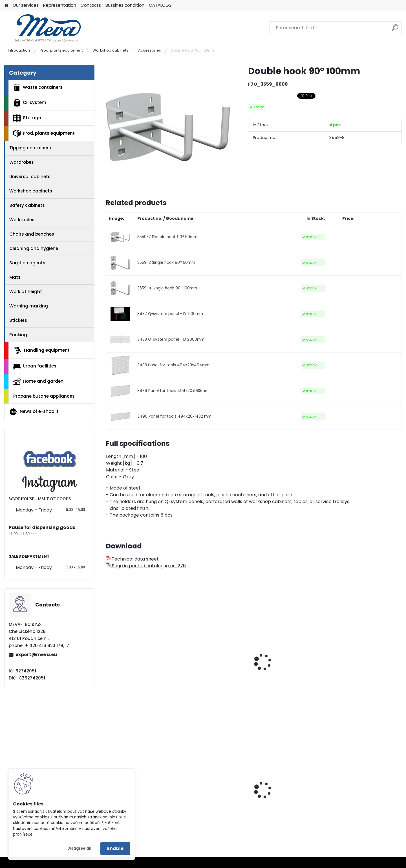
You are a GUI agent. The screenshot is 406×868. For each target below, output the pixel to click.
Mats (15, 277)
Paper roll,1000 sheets (358, 800)
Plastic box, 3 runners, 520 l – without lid (291, 802)
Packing (18, 335)
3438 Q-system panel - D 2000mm (171, 339)
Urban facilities (35, 366)
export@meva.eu (36, 655)
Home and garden (38, 381)
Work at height (26, 292)
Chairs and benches (32, 234)
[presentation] (108, 656)
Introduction (19, 50)
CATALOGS (160, 5)
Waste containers (38, 87)
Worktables (22, 220)
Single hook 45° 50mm (135, 676)
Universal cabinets (30, 177)
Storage (27, 118)
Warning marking (29, 306)
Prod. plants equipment (61, 50)
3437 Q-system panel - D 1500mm (170, 314)
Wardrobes (22, 162)
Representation (60, 5)
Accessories (150, 50)
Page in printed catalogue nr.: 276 (146, 566)
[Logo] (43, 28)
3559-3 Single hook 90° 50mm (166, 263)
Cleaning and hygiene (34, 248)
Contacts (91, 5)
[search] (395, 30)
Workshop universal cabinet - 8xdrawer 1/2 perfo (366, 678)
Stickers (18, 320)
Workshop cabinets (110, 50)
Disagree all (79, 848)
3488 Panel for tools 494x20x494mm (173, 365)
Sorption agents (27, 263)
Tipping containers (30, 148)
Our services (26, 5)
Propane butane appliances (44, 396)
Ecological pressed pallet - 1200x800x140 (140, 802)
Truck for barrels (203, 805)
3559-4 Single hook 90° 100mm (167, 288)
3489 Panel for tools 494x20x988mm (173, 391)
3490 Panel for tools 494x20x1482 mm (174, 416)
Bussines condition (125, 5)
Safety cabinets (27, 205)
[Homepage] (6, 5)
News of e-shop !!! (34, 412)
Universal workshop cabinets (281, 678)
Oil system (30, 103)
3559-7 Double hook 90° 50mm (167, 237)
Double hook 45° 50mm (211, 676)
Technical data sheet (132, 559)
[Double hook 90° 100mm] (168, 127)
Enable (115, 848)
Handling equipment (41, 350)
